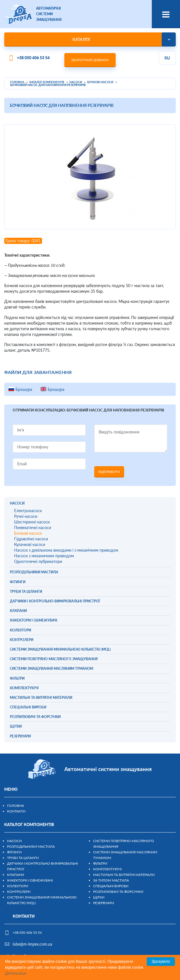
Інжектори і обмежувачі (30, 880)
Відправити (109, 472)
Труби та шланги (23, 858)
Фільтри (100, 863)
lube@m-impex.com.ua (32, 944)
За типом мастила (111, 880)
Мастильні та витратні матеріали (124, 875)
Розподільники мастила (31, 846)
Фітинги (14, 852)
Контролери (19, 892)
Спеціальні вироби (111, 886)
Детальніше (16, 973)
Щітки (99, 897)
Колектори (18, 886)
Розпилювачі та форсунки (118, 892)
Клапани (16, 875)
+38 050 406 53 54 (33, 58)
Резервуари (104, 903)
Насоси (14, 841)
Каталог (82, 39)
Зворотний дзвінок (90, 60)
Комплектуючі (107, 869)
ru (167, 58)
